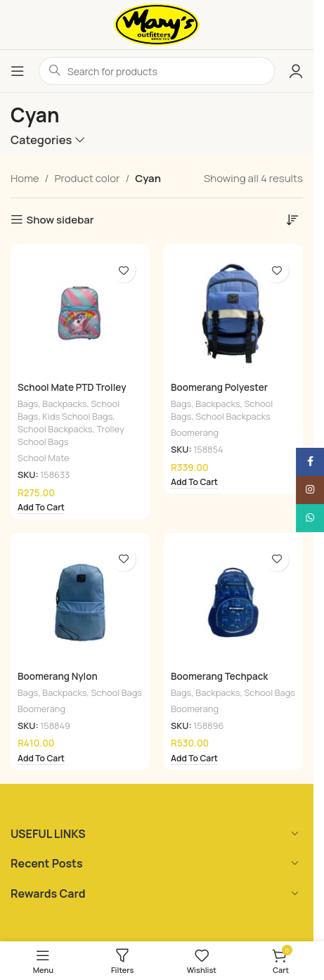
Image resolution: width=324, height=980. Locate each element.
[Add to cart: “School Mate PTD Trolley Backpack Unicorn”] (41, 508)
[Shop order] (292, 219)
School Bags (116, 692)
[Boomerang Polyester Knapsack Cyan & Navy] (233, 314)
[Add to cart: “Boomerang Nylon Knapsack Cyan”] (41, 759)
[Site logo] (156, 24)
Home (25, 178)
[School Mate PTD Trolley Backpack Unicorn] (80, 314)
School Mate (44, 458)
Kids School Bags (77, 416)
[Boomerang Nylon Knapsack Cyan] (80, 602)
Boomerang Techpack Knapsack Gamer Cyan (221, 683)
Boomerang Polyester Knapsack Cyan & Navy (221, 394)
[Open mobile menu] (18, 71)
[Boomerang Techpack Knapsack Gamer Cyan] (233, 602)
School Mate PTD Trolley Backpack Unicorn (72, 394)
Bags (28, 404)
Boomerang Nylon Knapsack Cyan (58, 683)
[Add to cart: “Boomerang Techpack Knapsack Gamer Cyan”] (194, 759)
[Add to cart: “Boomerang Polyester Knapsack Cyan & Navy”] (194, 483)
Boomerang (195, 432)
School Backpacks (55, 429)
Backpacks (64, 404)
